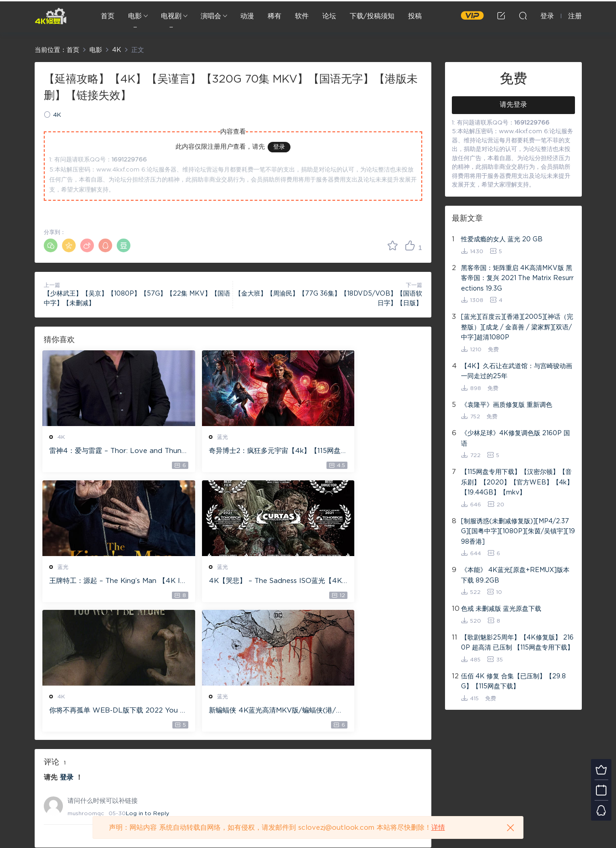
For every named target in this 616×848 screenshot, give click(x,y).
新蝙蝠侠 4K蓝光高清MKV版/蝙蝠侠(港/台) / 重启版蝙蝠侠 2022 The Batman (361, 583)
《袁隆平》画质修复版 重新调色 (507, 405)
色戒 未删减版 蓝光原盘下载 (501, 609)
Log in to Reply (148, 686)
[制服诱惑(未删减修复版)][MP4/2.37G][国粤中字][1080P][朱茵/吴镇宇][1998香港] (518, 532)
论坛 (329, 16)
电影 (135, 16)
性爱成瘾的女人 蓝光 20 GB (502, 239)
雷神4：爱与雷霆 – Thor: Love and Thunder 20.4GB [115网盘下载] (103, 452)
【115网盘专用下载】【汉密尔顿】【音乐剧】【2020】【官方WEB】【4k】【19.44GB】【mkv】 (517, 482)
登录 (279, 147)
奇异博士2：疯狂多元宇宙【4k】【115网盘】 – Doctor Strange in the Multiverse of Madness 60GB (231, 452)
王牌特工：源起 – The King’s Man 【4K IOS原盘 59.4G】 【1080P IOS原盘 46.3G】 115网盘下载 (360, 452)
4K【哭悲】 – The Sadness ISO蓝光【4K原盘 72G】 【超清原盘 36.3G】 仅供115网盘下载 (102, 583)
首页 (108, 16)
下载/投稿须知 (372, 16)
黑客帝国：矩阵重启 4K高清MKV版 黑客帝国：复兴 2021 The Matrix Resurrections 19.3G (517, 278)
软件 (302, 16)
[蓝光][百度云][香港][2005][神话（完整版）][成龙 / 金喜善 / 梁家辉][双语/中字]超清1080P (517, 327)
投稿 (415, 16)
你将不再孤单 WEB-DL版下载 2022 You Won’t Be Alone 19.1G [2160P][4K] (232, 583)
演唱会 (211, 16)
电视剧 (171, 16)
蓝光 (193, 437)
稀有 (274, 16)
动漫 (247, 16)
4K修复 (51, 16)
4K (57, 115)
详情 (438, 828)
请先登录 (513, 105)
